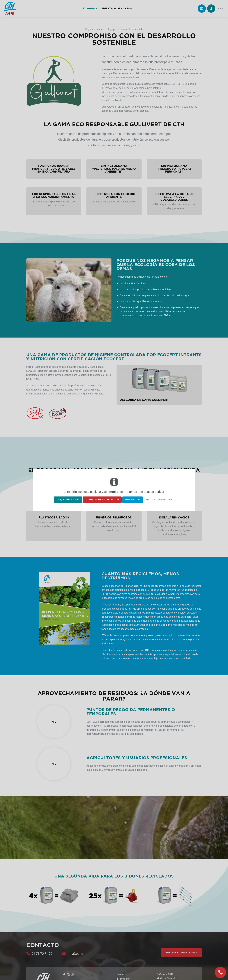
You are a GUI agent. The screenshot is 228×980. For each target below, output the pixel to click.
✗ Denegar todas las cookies (102, 500)
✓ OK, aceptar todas (68, 500)
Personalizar (133, 500)
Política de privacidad (159, 500)
